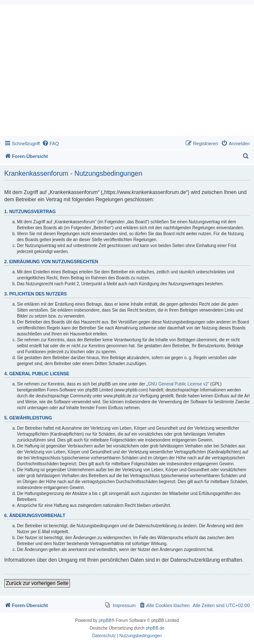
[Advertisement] (127, 72)
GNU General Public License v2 (178, 384)
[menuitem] (50, 143)
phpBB (105, 620)
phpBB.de (155, 628)
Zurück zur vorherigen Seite (37, 583)
